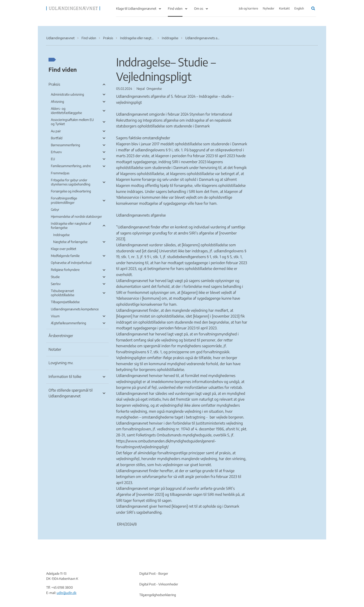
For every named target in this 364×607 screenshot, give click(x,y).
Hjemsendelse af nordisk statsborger (76, 216)
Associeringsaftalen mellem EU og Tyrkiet (72, 122)
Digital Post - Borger (154, 573)
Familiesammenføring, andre (71, 166)
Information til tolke (65, 377)
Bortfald (57, 138)
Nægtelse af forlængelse (70, 242)
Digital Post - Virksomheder (159, 584)
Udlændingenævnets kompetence (75, 309)
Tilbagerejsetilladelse (65, 302)
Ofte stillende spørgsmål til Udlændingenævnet (71, 393)
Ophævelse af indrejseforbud (71, 263)
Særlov (56, 284)
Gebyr (55, 209)
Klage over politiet (63, 249)
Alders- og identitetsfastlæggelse (66, 111)
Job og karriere (249, 8)
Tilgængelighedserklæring (158, 595)
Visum (55, 316)
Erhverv (56, 152)
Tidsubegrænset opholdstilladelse (63, 293)
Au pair (56, 131)
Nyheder (269, 8)
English (299, 8)
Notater (55, 349)
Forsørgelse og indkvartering (71, 191)
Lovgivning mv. (61, 363)
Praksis (54, 84)
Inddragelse (61, 235)
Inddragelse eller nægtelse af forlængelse (71, 226)
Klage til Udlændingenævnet (136, 8)
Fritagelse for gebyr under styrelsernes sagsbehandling (71, 182)
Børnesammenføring (65, 145)
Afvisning (57, 102)
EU (53, 159)
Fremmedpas (60, 173)
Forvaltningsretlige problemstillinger (64, 200)
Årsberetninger (61, 336)
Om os (199, 8)
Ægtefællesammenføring (68, 323)
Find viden (175, 8)
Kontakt (284, 8)
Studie (55, 277)
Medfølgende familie (65, 256)
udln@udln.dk (67, 593)
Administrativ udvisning (67, 94)
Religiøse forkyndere (65, 270)
